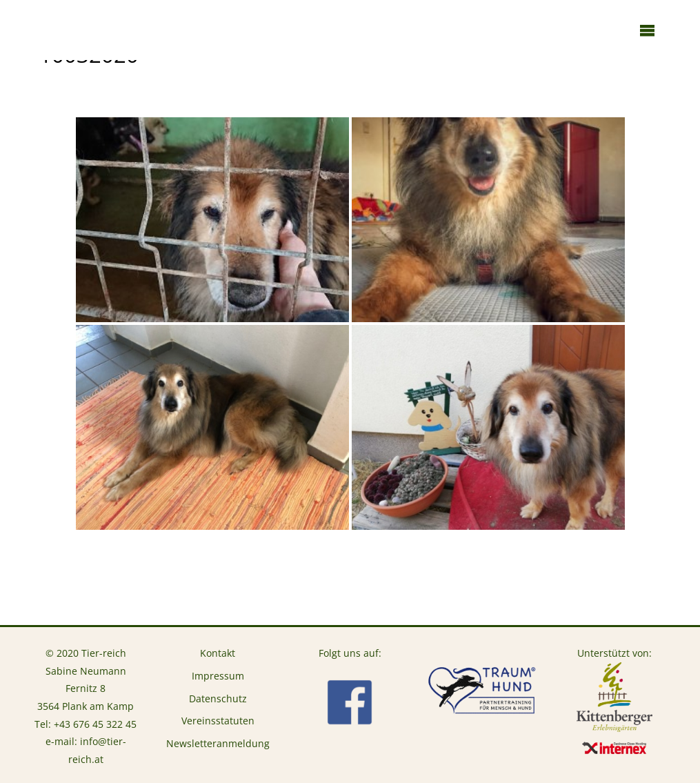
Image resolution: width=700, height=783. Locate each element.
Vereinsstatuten (218, 721)
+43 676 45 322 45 (95, 724)
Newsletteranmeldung (218, 743)
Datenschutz (218, 698)
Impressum (218, 676)
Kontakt (218, 653)
